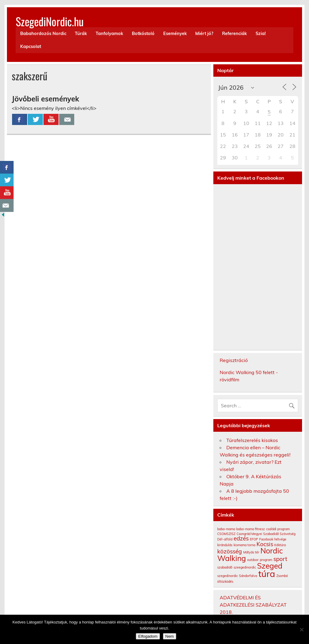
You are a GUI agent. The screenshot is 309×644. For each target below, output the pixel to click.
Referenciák (234, 34)
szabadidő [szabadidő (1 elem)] (225, 567)
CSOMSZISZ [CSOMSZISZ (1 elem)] (226, 534)
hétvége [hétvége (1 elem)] (280, 539)
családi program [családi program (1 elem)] (278, 529)
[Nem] (301, 630)
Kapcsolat (31, 46)
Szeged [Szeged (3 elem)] (270, 566)
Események (175, 34)
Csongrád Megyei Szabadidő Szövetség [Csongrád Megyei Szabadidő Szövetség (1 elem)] (266, 534)
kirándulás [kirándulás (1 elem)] (225, 545)
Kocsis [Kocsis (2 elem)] (265, 544)
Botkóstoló (143, 34)
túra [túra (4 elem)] (267, 574)
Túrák (81, 34)
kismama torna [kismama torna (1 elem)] (244, 545)
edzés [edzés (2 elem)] (241, 538)
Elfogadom (148, 636)
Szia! (261, 34)
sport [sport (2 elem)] (280, 559)
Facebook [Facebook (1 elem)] (266, 539)
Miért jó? (204, 34)
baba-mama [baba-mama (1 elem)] (226, 529)
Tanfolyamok (109, 34)
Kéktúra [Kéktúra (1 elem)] (280, 545)
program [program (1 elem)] (266, 560)
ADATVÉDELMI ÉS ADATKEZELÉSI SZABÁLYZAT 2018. (253, 605)
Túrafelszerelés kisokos (252, 440)
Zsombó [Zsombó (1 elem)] (282, 576)
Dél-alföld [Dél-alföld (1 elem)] (225, 539)
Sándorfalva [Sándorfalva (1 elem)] (248, 576)
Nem (170, 636)
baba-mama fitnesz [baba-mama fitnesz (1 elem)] (251, 529)
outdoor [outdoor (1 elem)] (253, 560)
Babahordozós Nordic (43, 34)
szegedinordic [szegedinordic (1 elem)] (228, 576)
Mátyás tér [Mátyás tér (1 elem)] (251, 552)
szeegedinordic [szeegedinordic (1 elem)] (245, 567)
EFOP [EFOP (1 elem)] (254, 539)
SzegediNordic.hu (50, 21)
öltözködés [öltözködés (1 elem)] (225, 582)
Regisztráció (234, 360)
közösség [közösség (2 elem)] (230, 551)
